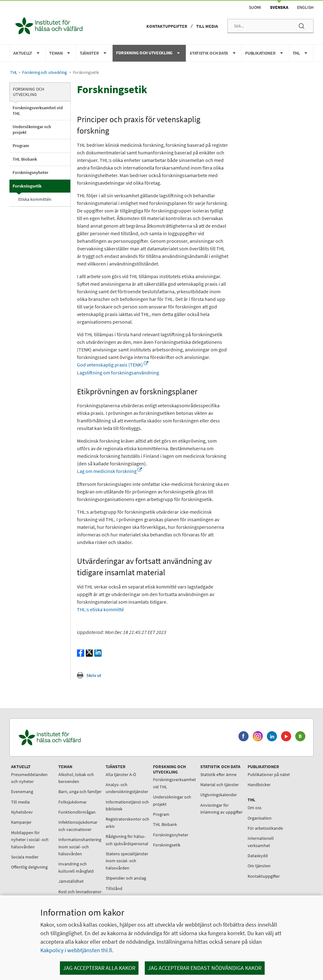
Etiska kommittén (35, 199)
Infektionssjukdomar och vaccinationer (78, 826)
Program (21, 146)
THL (14, 72)
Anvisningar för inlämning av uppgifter (221, 809)
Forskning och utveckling (44, 72)
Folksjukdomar (73, 802)
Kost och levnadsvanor (80, 892)
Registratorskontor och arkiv (127, 822)
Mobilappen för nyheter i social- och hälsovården (30, 840)
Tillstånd (114, 888)
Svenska (279, 7)
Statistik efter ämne (218, 774)
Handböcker (259, 785)
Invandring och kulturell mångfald (76, 867)
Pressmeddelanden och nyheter (29, 778)
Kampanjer (21, 822)
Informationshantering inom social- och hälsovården (80, 847)
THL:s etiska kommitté (100, 609)
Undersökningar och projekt (32, 129)
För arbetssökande (265, 828)
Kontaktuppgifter (167, 26)
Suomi (255, 7)
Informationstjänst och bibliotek (127, 805)
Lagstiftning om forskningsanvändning (118, 373)
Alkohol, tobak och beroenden (76, 778)
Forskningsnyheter (30, 172)
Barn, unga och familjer (80, 792)
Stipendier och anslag (126, 878)
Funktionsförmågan (77, 812)
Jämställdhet (71, 881)
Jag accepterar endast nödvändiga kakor (205, 968)
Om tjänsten (259, 866)
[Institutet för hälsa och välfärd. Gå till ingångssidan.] (79, 737)
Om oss (255, 808)
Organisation (260, 818)
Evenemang (22, 792)
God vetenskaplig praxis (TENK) (113, 365)
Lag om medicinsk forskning (109, 471)
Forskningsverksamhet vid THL (38, 111)
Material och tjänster (220, 785)
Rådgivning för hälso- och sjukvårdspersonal (127, 840)
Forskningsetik (27, 186)
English (305, 7)
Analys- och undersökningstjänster (127, 788)
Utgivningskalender (219, 795)
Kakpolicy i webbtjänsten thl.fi (76, 950)
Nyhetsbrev (22, 812)
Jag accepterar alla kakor (99, 968)
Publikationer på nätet (269, 774)
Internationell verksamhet (261, 842)
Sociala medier (25, 857)
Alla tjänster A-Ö (121, 774)
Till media (207, 26)
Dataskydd (258, 856)
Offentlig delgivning (29, 867)
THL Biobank (25, 159)
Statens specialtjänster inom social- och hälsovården (127, 861)
